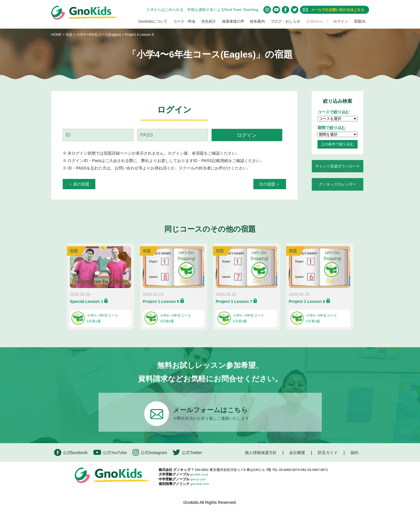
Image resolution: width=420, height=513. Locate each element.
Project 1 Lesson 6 (307, 301)
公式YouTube (110, 452)
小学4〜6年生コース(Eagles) (99, 35)
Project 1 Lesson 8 (161, 301)
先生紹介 (209, 21)
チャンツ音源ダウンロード (338, 166)
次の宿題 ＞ (270, 184)
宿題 (69, 35)
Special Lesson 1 (87, 301)
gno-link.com (200, 484)
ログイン (341, 21)
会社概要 (297, 453)
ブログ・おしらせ (285, 21)
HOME (57, 35)
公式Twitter (187, 452)
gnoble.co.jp (199, 474)
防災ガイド (328, 453)
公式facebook (71, 452)
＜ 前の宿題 (79, 184)
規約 (354, 453)
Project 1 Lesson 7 (234, 301)
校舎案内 (257, 21)
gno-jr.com (198, 479)
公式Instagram (150, 452)
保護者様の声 (233, 21)
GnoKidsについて (153, 21)
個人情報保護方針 (261, 453)
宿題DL (360, 21)
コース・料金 (184, 21)
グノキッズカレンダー (338, 184)
